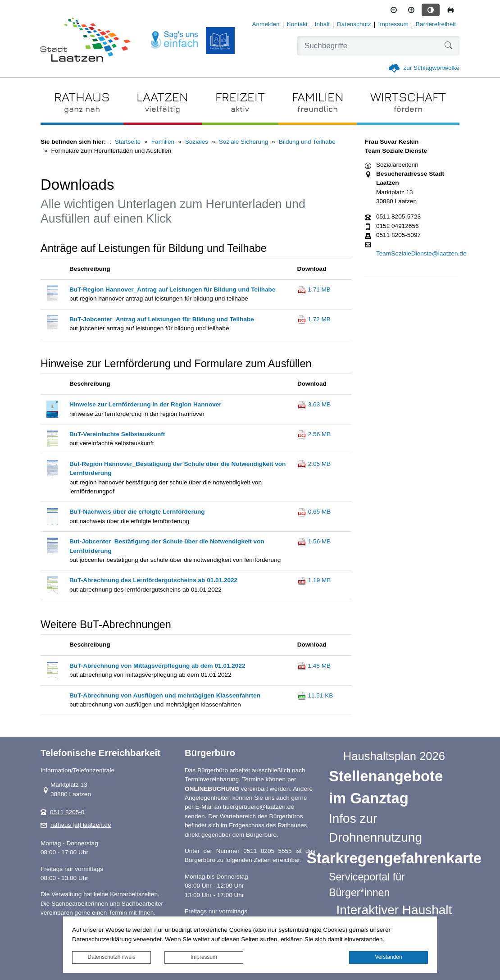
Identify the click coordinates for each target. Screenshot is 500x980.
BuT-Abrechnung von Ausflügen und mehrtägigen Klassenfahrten (165, 695)
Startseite (128, 142)
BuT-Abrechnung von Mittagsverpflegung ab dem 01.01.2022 (157, 666)
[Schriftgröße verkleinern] (394, 10)
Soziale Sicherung (244, 142)
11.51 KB (315, 695)
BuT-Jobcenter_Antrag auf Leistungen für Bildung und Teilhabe (162, 319)
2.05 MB (314, 464)
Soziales (197, 142)
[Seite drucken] (450, 10)
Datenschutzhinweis (112, 957)
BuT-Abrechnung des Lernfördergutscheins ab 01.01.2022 (153, 580)
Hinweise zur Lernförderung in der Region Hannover (145, 404)
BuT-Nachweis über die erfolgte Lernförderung (137, 512)
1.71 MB (314, 289)
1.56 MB (314, 541)
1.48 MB (314, 666)
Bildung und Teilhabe (307, 142)
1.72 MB (314, 319)
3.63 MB (314, 404)
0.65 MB (314, 512)
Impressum (204, 957)
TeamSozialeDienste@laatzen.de (421, 254)
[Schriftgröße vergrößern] (411, 10)
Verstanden (388, 957)
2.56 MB (314, 434)
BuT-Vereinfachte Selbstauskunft (117, 434)
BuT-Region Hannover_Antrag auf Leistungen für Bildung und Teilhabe (172, 289)
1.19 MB (314, 580)
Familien (163, 142)
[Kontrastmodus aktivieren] (431, 10)
